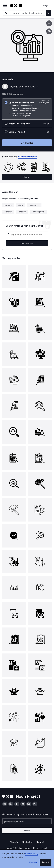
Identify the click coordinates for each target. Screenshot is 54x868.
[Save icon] (49, 23)
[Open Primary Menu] (5, 6)
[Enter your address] (27, 821)
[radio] (27, 109)
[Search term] (29, 13)
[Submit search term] (49, 13)
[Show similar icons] (49, 31)
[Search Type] (7, 13)
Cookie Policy (32, 854)
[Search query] (27, 235)
